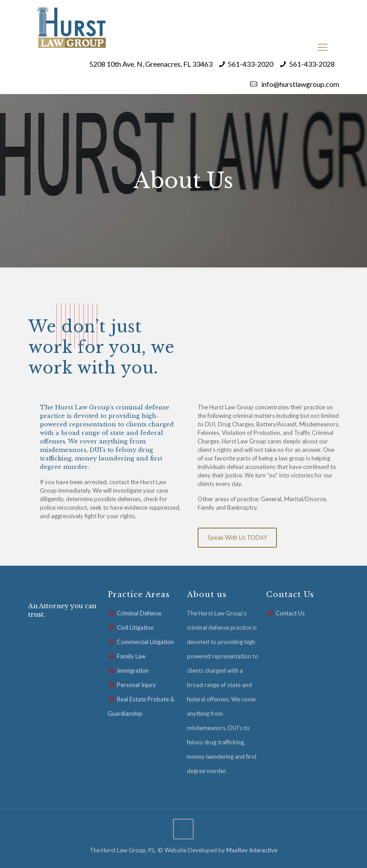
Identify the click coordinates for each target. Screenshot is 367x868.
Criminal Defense (139, 613)
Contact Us (290, 613)
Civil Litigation (135, 627)
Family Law (131, 656)
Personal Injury (136, 685)
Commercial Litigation (145, 642)
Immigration (133, 670)
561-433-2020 (250, 64)
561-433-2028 (312, 64)
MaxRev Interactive (252, 850)
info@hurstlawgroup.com (300, 84)
